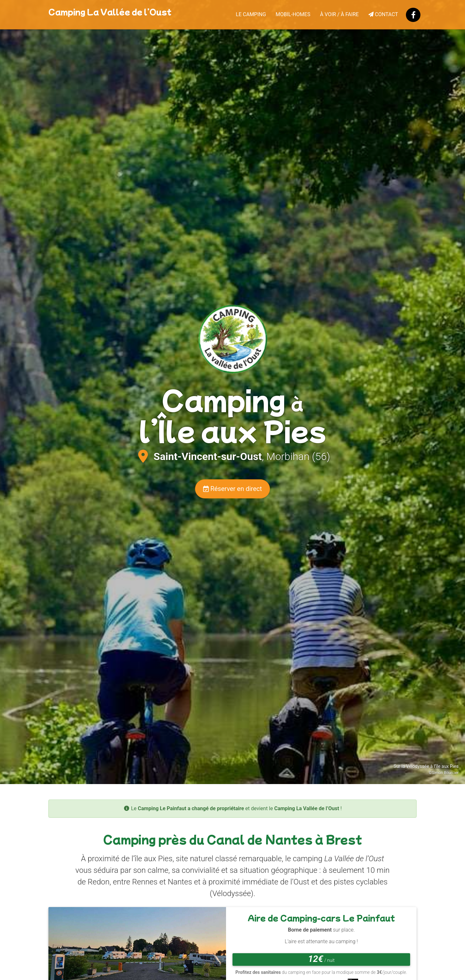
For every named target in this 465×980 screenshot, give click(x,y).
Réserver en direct (232, 489)
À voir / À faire (339, 14)
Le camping (251, 14)
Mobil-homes (293, 14)
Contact (383, 14)
